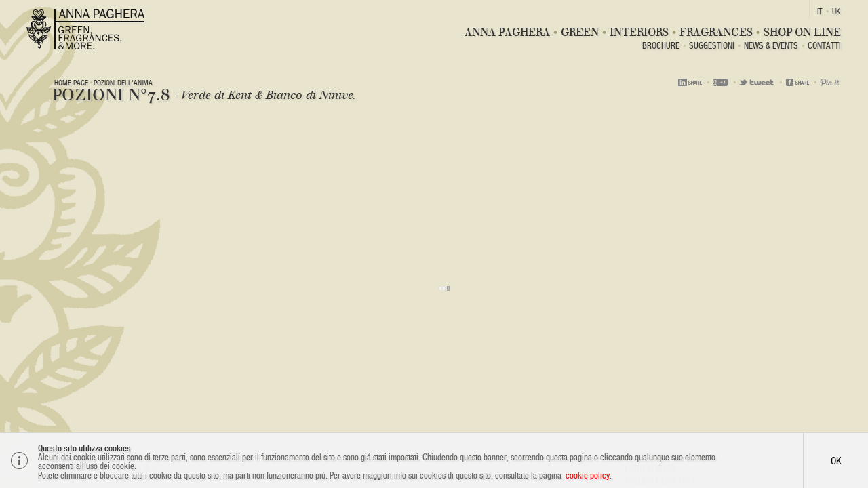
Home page (71, 83)
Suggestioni (712, 46)
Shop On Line (802, 32)
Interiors (639, 32)
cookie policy (588, 475)
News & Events (771, 46)
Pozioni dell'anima (123, 83)
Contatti (824, 46)
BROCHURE (661, 46)
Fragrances (716, 32)
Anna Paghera (507, 32)
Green (580, 32)
